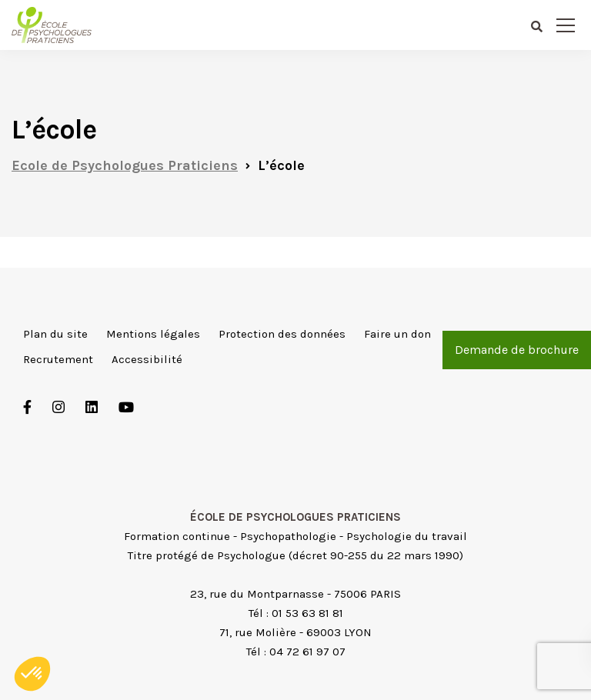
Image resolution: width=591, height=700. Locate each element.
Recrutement (58, 359)
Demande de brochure (517, 350)
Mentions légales (153, 334)
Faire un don (397, 334)
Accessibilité (147, 359)
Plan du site (55, 334)
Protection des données (282, 334)
